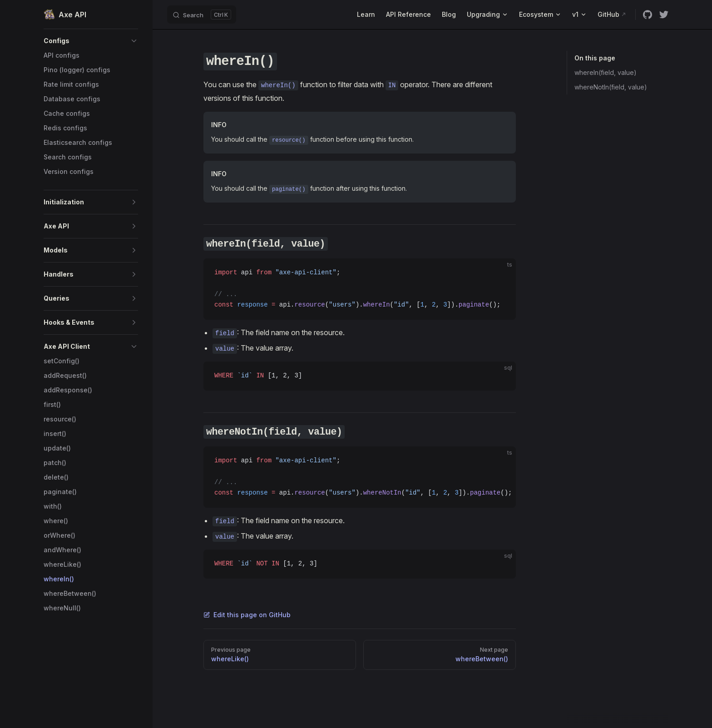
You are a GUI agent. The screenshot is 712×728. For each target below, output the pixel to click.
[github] (648, 15)
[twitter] (664, 15)
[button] (91, 41)
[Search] (202, 15)
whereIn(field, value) (606, 72)
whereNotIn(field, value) (611, 87)
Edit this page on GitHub (247, 615)
